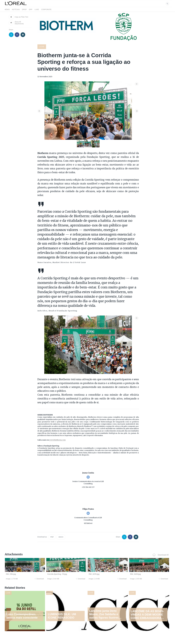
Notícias (16, 9)
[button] (137, 83)
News (7, 9)
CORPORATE (46, 9)
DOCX (61, 537)
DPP (31, 9)
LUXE (37, 9)
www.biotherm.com (57, 440)
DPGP (24, 9)
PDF (52, 537)
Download (39, 579)
